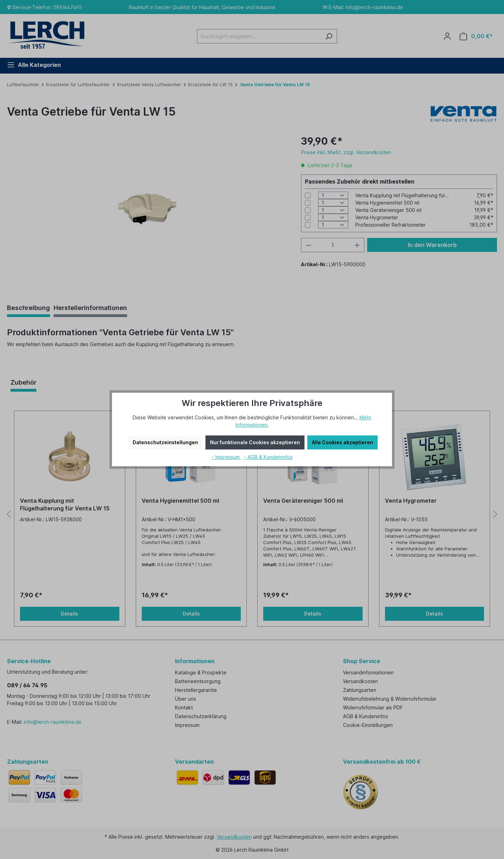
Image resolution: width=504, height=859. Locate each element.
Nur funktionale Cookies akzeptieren (255, 442)
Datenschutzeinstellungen (165, 442)
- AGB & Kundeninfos (268, 457)
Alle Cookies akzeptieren (342, 442)
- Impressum (226, 457)
